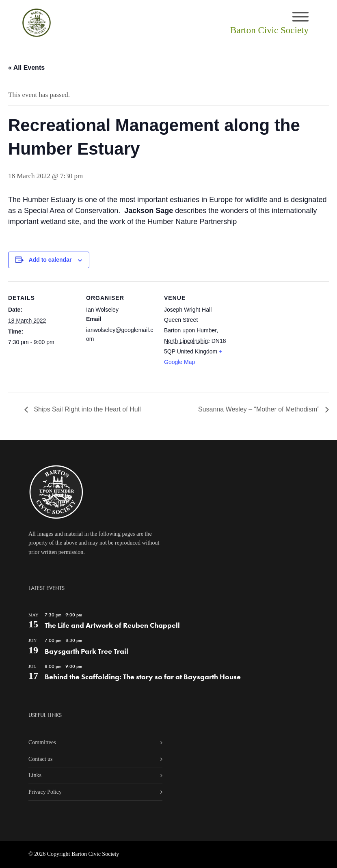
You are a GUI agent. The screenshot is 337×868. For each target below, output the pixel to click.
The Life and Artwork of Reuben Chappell (112, 625)
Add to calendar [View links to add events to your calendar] (50, 260)
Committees (42, 742)
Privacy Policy (45, 792)
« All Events (26, 68)
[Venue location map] (285, 337)
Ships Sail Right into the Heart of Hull (86, 409)
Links (35, 775)
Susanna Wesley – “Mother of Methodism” (260, 409)
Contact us (41, 759)
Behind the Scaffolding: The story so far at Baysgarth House (143, 677)
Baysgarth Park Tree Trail (86, 651)
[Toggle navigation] (300, 17)
